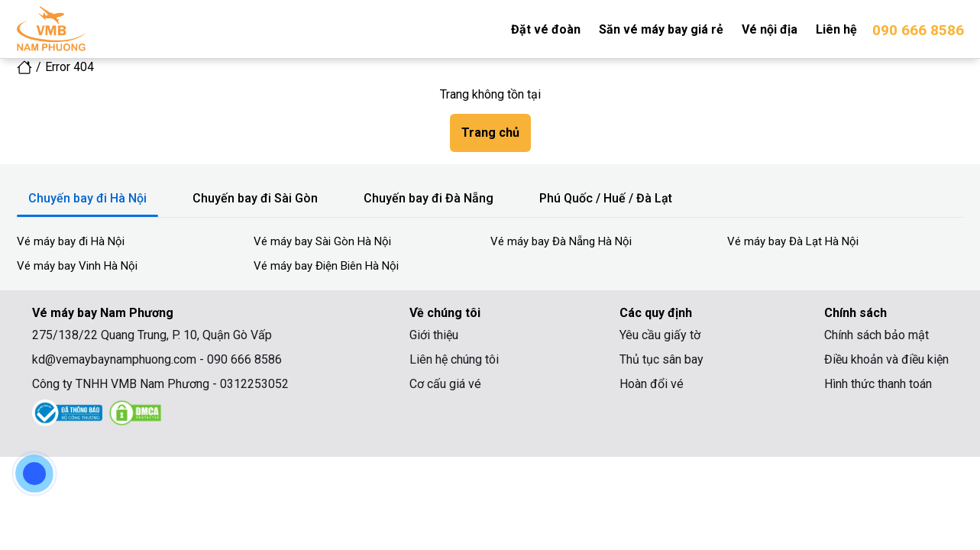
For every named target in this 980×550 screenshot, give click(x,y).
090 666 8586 (918, 30)
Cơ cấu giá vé (445, 384)
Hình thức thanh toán (878, 384)
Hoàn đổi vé (652, 384)
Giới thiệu (434, 335)
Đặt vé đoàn (546, 29)
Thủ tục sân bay (661, 359)
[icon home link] (24, 66)
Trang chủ (490, 133)
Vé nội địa (770, 29)
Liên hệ (836, 29)
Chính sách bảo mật (877, 335)
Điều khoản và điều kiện (886, 359)
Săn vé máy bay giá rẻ (661, 29)
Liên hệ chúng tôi (454, 359)
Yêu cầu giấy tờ (660, 335)
